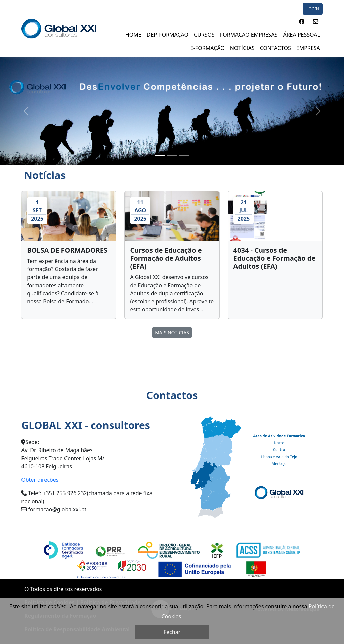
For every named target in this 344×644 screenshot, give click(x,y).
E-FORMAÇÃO (208, 48)
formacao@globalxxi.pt (57, 509)
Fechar (172, 632)
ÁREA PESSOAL (301, 35)
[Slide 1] (160, 156)
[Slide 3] (184, 156)
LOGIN (313, 9)
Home (133, 35)
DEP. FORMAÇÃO (168, 35)
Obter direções (40, 480)
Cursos (204, 35)
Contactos (275, 48)
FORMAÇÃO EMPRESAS (249, 35)
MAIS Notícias (172, 332)
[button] (302, 22)
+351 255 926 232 (65, 493)
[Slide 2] (172, 156)
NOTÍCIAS (242, 48)
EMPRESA (308, 48)
